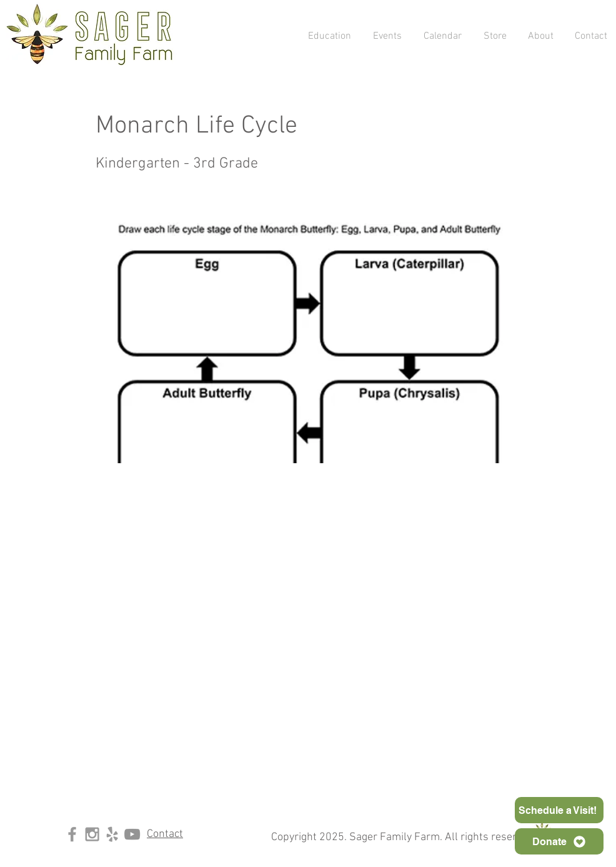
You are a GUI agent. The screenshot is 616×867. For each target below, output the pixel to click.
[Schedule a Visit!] (559, 810)
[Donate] (559, 841)
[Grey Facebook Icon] (72, 834)
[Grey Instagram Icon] (92, 834)
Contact (165, 834)
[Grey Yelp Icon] (112, 834)
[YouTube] (132, 834)
